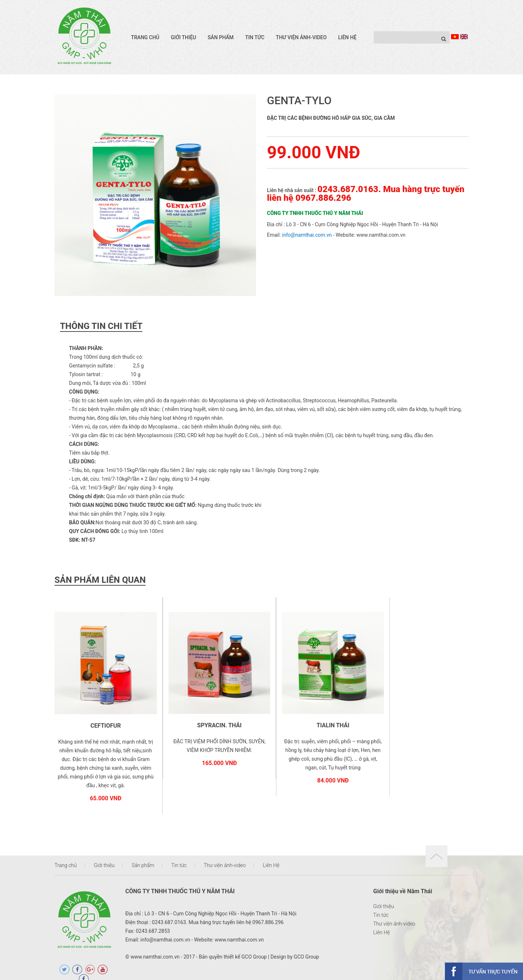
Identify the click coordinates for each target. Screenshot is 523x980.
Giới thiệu (183, 37)
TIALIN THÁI (315, 718)
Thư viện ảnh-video (301, 37)
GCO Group (254, 949)
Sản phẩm (221, 37)
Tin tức (255, 37)
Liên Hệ (347, 37)
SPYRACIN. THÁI (208, 718)
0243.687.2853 (153, 924)
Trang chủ (145, 37)
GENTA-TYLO (299, 100)
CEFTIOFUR (102, 718)
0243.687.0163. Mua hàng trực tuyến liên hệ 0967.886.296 (366, 194)
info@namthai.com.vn (307, 235)
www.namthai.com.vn (381, 235)
